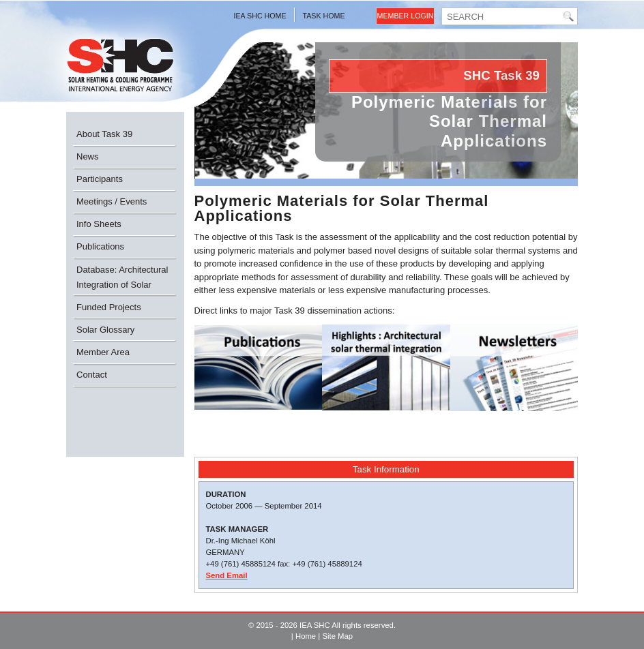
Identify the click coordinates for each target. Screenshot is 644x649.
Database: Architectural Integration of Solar (122, 277)
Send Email (227, 575)
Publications (100, 246)
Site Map (337, 636)
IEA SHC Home (260, 16)
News (88, 156)
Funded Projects (109, 307)
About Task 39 (104, 134)
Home (306, 636)
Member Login (406, 16)
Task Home (324, 16)
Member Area (103, 352)
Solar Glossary (105, 330)
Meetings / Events (112, 201)
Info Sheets (99, 224)
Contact (92, 375)
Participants (100, 179)
